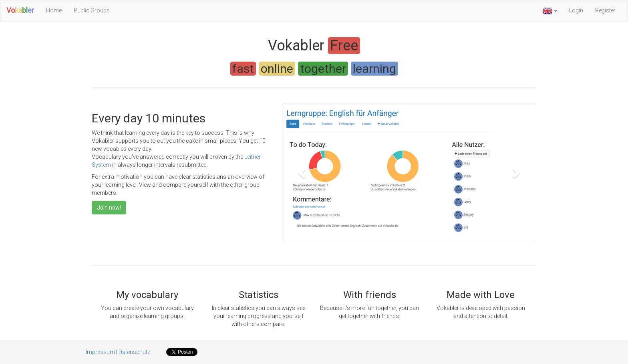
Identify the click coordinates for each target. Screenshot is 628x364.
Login (576, 10)
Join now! (109, 208)
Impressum (100, 352)
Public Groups (92, 10)
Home (54, 10)
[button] (550, 11)
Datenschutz (134, 352)
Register (605, 10)
